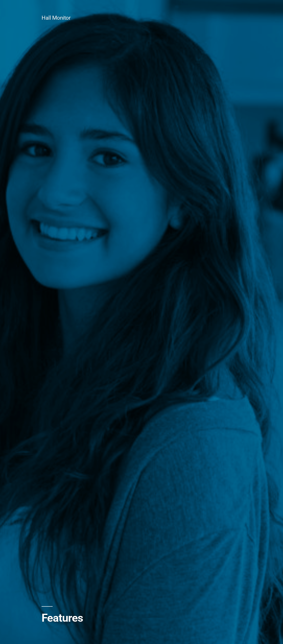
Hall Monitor (56, 18)
